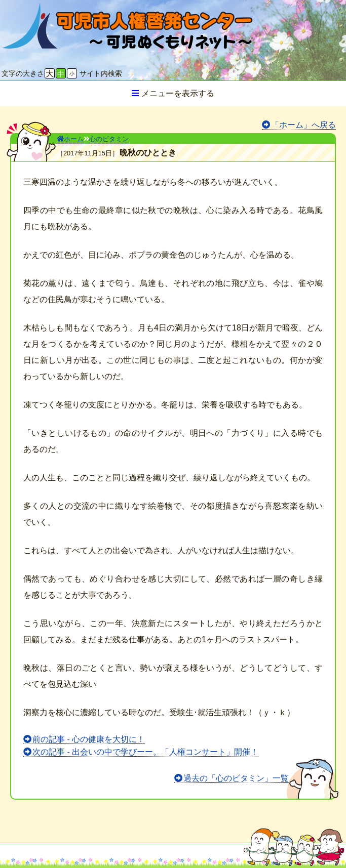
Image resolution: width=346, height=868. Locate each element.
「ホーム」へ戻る (303, 125)
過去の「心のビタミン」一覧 (236, 778)
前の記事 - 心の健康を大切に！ (89, 739)
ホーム (70, 139)
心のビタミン (109, 139)
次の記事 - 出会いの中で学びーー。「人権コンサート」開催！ (145, 752)
